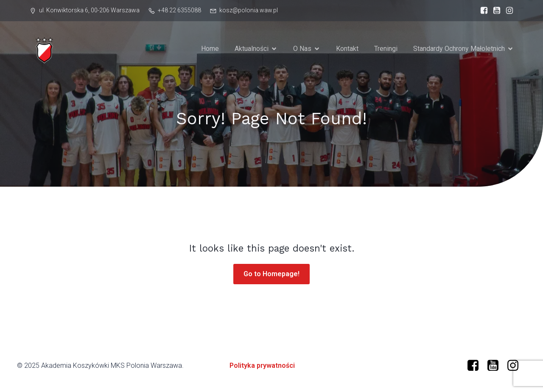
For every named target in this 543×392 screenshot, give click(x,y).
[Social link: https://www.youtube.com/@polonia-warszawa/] (496, 366)
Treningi (386, 49)
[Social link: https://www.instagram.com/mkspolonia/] (507, 11)
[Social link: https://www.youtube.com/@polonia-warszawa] (495, 11)
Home (210, 49)
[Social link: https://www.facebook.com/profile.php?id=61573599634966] (482, 11)
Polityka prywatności (262, 365)
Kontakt (347, 49)
